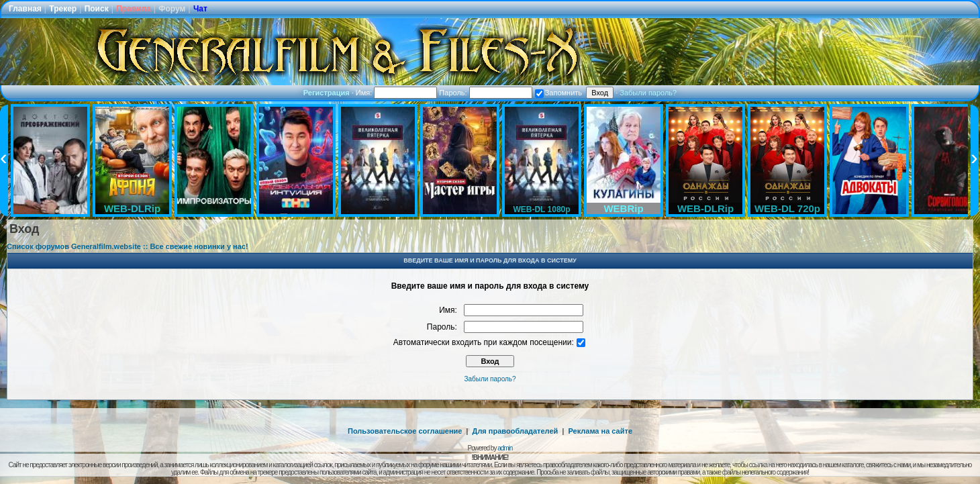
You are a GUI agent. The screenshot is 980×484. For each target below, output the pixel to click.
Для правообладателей (516, 431)
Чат (200, 9)
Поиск (97, 9)
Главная (25, 9)
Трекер (63, 9)
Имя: (397, 93)
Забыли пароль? (648, 93)
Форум (172, 9)
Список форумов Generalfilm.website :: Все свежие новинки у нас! (128, 246)
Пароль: (485, 93)
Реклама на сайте (600, 431)
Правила (134, 9)
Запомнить (558, 93)
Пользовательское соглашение (405, 431)
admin (505, 448)
